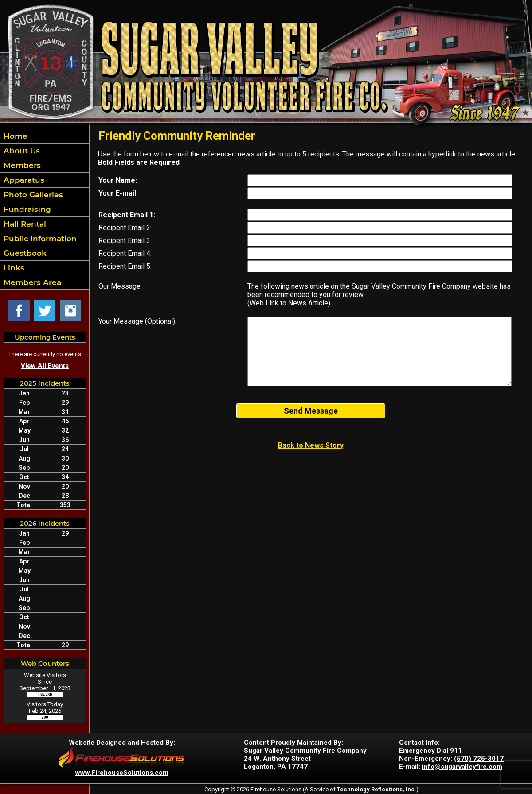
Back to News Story (311, 445)
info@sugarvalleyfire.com (462, 767)
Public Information (39, 239)
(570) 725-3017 (479, 759)
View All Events (45, 366)
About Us (21, 151)
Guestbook (24, 253)
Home (14, 136)
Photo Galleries (32, 195)
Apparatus (23, 180)
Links (13, 268)
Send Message (311, 411)
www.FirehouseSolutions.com (122, 773)
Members (21, 165)
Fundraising (26, 209)
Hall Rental (24, 224)
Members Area (31, 282)
